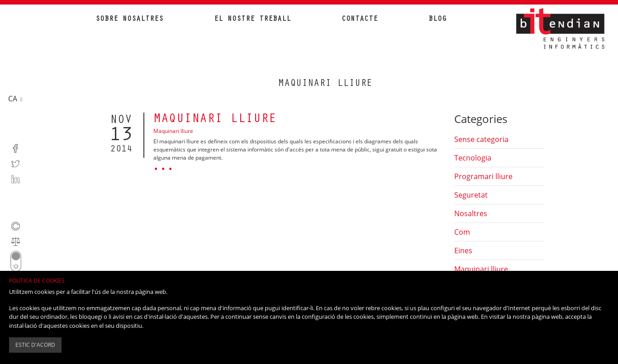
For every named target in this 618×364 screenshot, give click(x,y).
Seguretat (471, 195)
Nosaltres (471, 213)
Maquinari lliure (215, 120)
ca (14, 98)
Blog (437, 19)
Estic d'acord (35, 345)
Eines (463, 251)
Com (462, 232)
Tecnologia (473, 158)
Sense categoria (481, 139)
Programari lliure (483, 176)
